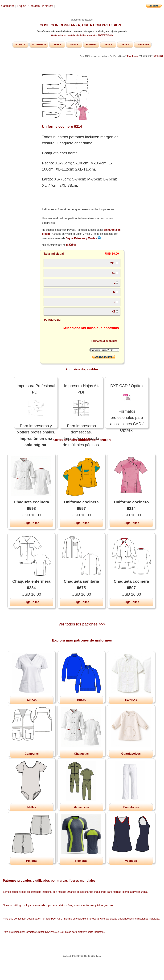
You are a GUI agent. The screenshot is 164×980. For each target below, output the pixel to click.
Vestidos (131, 861)
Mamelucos (81, 807)
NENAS (108, 45)
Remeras (81, 861)
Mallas (32, 807)
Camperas (32, 754)
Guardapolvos (131, 754)
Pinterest (48, 6)
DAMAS (74, 45)
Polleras (32, 861)
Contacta (35, 6)
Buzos (81, 700)
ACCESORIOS (39, 45)
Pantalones (131, 807)
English (22, 6)
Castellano (8, 6)
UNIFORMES (143, 45)
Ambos (32, 700)
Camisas (131, 700)
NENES (125, 45)
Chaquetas (81, 754)
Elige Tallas (31, 523)
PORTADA (21, 45)
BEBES (57, 45)
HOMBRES (91, 45)
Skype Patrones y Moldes (83, 238)
